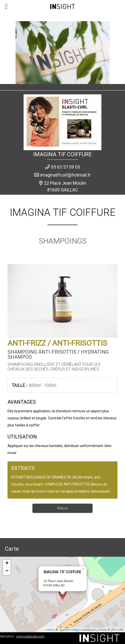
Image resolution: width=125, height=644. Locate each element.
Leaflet (49, 630)
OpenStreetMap (69, 630)
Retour (62, 508)
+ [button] (7, 563)
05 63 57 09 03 (66, 167)
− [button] (7, 571)
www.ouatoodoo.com (30, 636)
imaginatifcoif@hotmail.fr (66, 175)
